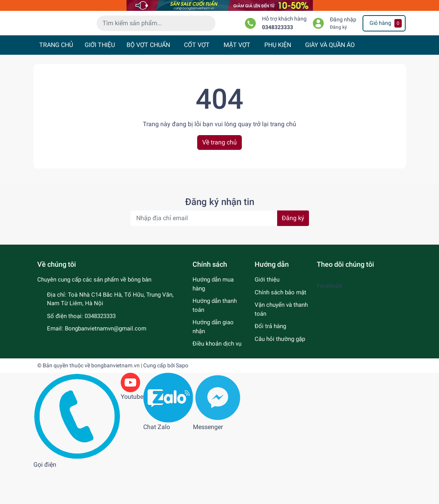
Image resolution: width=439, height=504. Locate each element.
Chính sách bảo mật (280, 327)
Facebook (330, 321)
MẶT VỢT (237, 80)
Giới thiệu (267, 315)
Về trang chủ (219, 177)
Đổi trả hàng (270, 361)
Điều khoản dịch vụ (217, 379)
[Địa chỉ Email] (220, 253)
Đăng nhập (343, 42)
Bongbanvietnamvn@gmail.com (106, 363)
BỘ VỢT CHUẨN (148, 80)
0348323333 (278, 49)
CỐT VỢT (197, 80)
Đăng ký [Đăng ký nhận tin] (293, 253)
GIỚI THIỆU (100, 80)
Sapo (182, 400)
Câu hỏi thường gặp (280, 374)
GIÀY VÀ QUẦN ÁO (330, 80)
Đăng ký (338, 49)
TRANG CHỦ (56, 80)
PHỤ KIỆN (278, 80)
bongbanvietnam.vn (115, 400)
